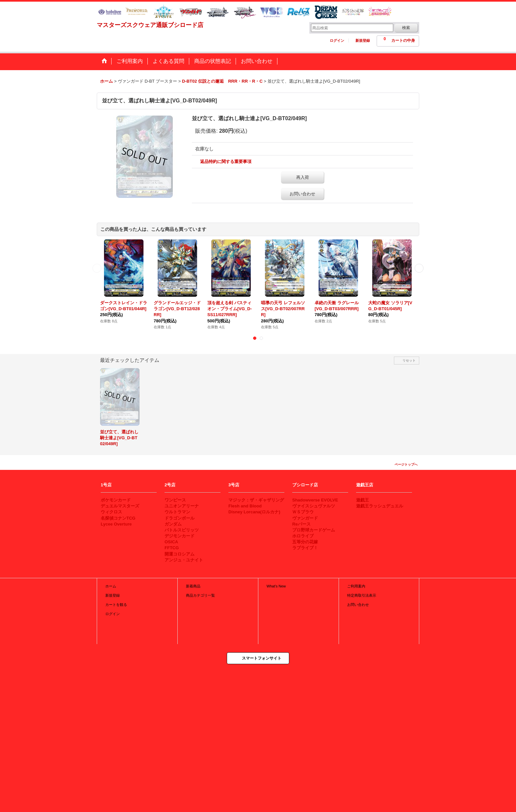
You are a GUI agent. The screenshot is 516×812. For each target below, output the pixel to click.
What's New (276, 586)
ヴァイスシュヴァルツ (314, 506)
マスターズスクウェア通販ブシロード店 (150, 25)
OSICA (171, 542)
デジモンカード (180, 536)
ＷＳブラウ (303, 512)
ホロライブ (303, 536)
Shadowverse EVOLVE (315, 500)
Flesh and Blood (245, 506)
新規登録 (363, 41)
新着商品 (193, 586)
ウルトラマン (177, 512)
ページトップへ (406, 464)
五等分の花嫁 (305, 542)
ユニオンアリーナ (182, 506)
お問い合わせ (302, 194)
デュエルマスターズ (120, 506)
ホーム (111, 586)
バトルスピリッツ (182, 530)
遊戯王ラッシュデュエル (380, 506)
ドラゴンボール (180, 518)
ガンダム (173, 524)
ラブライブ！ (305, 548)
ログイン (337, 41)
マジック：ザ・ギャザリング (256, 500)
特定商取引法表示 (362, 595)
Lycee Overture (116, 524)
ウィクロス (111, 512)
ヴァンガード (305, 518)
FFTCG (172, 548)
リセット (409, 360)
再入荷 (303, 177)
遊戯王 (362, 500)
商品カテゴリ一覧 (200, 595)
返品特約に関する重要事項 (226, 162)
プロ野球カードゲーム (314, 530)
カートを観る (116, 605)
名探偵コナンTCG (118, 518)
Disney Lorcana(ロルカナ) (254, 512)
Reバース (301, 524)
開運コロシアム (180, 554)
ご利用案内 (356, 586)
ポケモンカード (116, 500)
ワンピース (175, 500)
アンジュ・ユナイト (184, 560)
